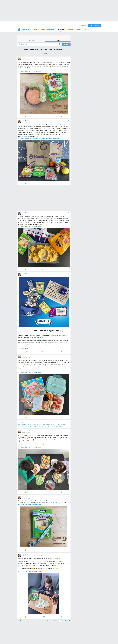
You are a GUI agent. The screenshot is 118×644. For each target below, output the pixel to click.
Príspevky (60, 29)
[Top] (20, 621)
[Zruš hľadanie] (44, 53)
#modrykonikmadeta (36, 71)
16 (44, 492)
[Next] (67, 621)
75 (44, 417)
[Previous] (49, 621)
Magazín (88, 29)
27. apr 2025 (25, 122)
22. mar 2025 (25, 498)
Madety (53, 335)
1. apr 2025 (24, 214)
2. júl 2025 (24, 60)
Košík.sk (40, 337)
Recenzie (79, 29)
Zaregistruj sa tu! (95, 25)
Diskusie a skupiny (47, 29)
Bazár (35, 29)
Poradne (70, 29)
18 (44, 269)
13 (44, 183)
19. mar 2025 (37, 556)
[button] (28, 60)
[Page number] (61, 621)
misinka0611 (25, 58)
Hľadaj (66, 44)
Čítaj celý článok (23, 348)
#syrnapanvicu (51, 138)
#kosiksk (38, 138)
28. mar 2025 (25, 275)
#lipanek (58, 138)
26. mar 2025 (25, 358)
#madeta (20, 71)
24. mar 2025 (25, 433)
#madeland (26, 71)
